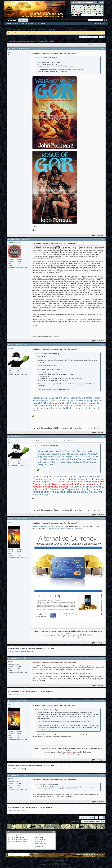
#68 (103, 775)
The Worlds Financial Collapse (43, 29)
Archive (98, 854)
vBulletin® (56, 863)
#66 (103, 658)
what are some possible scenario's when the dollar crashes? (34, 41)
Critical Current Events (23, 29)
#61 (103, 49)
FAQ (16, 23)
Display (100, 45)
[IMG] (37, 839)
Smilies (37, 837)
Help (101, 3)
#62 (103, 239)
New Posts (11, 23)
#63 (103, 345)
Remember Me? (78, 6)
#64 (103, 436)
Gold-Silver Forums (89, 854)
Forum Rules (39, 847)
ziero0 (10, 769)
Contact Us (78, 854)
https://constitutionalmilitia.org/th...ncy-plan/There (50, 526)
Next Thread (62, 826)
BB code (37, 835)
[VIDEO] (37, 841)
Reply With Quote (98, 235)
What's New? (13, 20)
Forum (24, 20)
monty (10, 694)
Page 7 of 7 (85, 37)
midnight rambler (14, 652)
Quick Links (40, 23)
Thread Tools (92, 45)
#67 (103, 701)
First (92, 37)
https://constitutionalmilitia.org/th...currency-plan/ (65, 528)
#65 (103, 519)
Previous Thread (51, 826)
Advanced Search (100, 23)
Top (103, 822)
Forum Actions (30, 23)
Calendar (22, 23)
